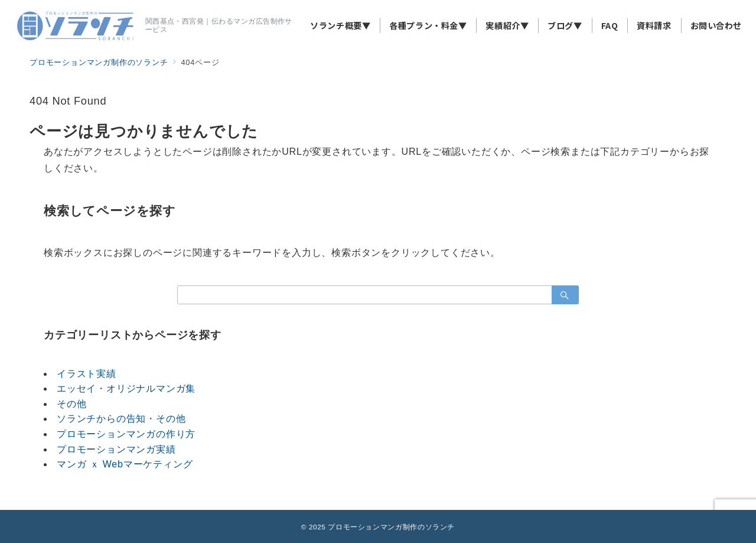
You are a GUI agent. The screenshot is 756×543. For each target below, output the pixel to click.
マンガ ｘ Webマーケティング (125, 464)
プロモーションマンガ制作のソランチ (391, 527)
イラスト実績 (87, 374)
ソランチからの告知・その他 (121, 419)
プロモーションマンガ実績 (116, 449)
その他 (71, 404)
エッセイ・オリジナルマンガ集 (126, 388)
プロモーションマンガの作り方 (126, 434)
